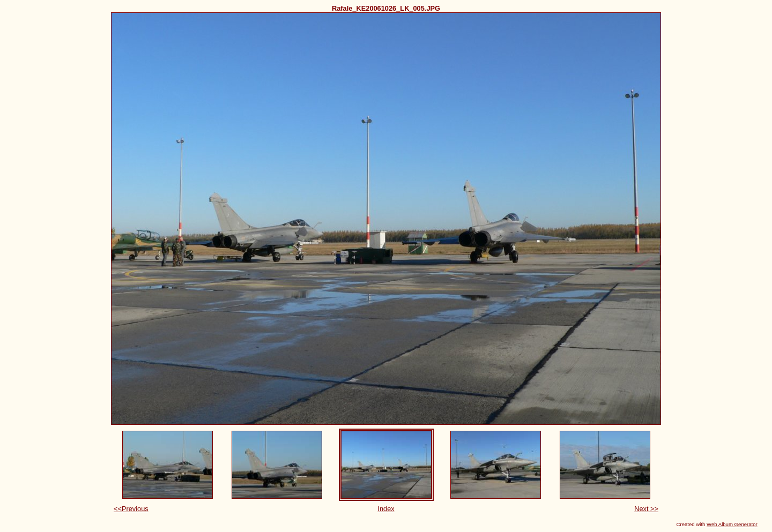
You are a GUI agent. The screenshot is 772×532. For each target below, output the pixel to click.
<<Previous (131, 509)
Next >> (646, 509)
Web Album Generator (732, 524)
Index (386, 509)
